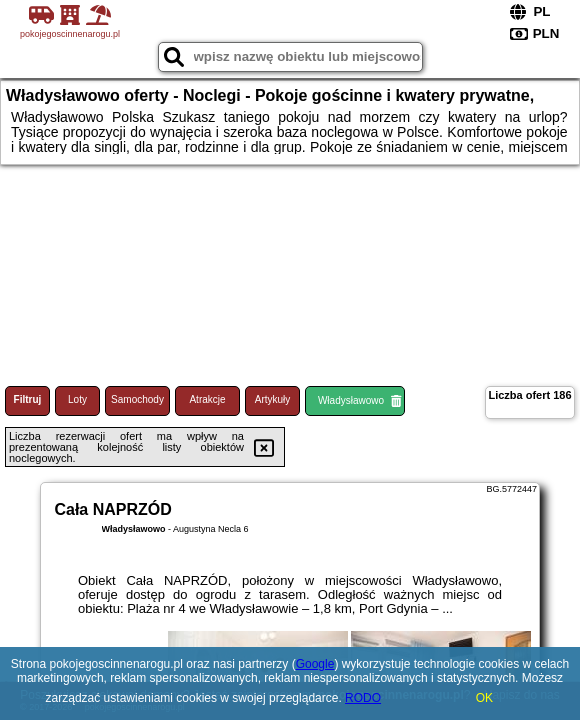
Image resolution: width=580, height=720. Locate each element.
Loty (77, 399)
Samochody (137, 399)
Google (315, 664)
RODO (363, 698)
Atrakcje (207, 399)
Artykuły (273, 399)
